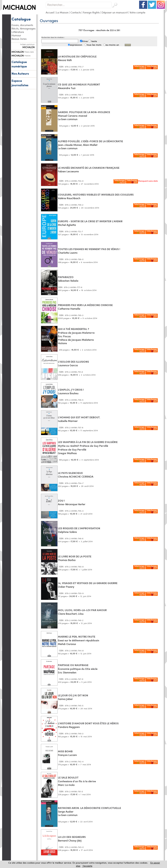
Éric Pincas (64, 336)
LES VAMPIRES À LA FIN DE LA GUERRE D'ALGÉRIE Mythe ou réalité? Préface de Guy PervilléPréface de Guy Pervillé (88, 446)
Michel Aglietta (67, 225)
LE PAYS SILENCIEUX (70, 473)
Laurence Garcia (68, 365)
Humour (16, 35)
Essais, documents (22, 25)
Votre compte (137, 12)
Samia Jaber (65, 699)
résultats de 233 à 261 (108, 30)
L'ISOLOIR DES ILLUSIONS (73, 362)
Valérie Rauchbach (69, 198)
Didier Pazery (66, 587)
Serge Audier (66, 811)
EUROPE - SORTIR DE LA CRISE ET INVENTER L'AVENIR (90, 221)
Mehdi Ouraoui (67, 644)
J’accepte (87, 866)
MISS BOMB (65, 751)
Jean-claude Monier (70, 145)
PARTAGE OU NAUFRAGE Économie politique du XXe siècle (78, 667)
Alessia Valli (65, 60)
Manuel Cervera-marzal (72, 116)
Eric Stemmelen (67, 672)
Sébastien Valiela (68, 281)
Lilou (81, 614)
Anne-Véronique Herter (72, 504)
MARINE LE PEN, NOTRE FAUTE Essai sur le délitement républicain (79, 638)
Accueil (50, 12)
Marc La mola (66, 785)
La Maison (62, 12)
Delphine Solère (67, 532)
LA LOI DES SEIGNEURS (72, 837)
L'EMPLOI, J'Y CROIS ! (71, 390)
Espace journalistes (20, 83)
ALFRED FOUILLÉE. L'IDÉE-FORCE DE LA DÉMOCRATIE (90, 141)
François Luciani (67, 755)
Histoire (62, 343)
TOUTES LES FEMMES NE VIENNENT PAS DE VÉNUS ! (89, 249)
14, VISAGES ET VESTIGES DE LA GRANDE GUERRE (88, 583)
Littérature (18, 32)
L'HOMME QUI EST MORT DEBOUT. (79, 417)
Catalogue (21, 19)
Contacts (76, 12)
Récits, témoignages (24, 28)
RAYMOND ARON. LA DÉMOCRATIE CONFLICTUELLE (89, 808)
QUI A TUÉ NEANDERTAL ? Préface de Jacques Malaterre (76, 331)
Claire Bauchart (67, 614)
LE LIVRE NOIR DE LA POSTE (75, 556)
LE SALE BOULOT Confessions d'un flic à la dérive (77, 779)
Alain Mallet (90, 145)
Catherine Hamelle (69, 309)
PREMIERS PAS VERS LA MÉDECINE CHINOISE (85, 305)
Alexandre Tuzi (67, 88)
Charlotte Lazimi (68, 253)
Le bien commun (68, 119)
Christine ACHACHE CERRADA (76, 476)
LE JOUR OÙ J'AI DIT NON (73, 695)
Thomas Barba (67, 560)
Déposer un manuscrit (115, 12)
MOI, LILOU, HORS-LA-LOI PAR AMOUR (82, 610)
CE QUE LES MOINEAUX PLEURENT (79, 84)
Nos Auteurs (20, 73)
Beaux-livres (19, 39)
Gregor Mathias (67, 453)
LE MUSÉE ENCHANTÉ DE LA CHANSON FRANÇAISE (89, 168)
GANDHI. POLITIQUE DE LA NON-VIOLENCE (84, 112)
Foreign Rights (91, 12)
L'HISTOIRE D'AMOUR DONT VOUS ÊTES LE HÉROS (88, 723)
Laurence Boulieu (68, 393)
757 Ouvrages (87, 30)
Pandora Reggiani (69, 727)
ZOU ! (61, 501)
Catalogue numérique (19, 64)
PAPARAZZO (66, 277)
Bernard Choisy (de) (70, 840)
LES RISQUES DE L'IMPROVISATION (79, 528)
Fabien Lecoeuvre (68, 171)
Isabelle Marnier (68, 421)
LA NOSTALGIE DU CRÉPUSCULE (77, 56)
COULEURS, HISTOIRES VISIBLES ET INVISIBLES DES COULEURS (96, 194)
